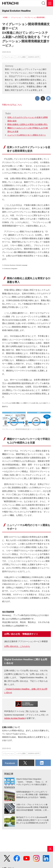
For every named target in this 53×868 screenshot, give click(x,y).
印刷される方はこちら (12, 105)
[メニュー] (50, 3)
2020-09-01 (7, 52)
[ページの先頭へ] (50, 849)
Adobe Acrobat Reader (15, 718)
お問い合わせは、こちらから (17, 646)
